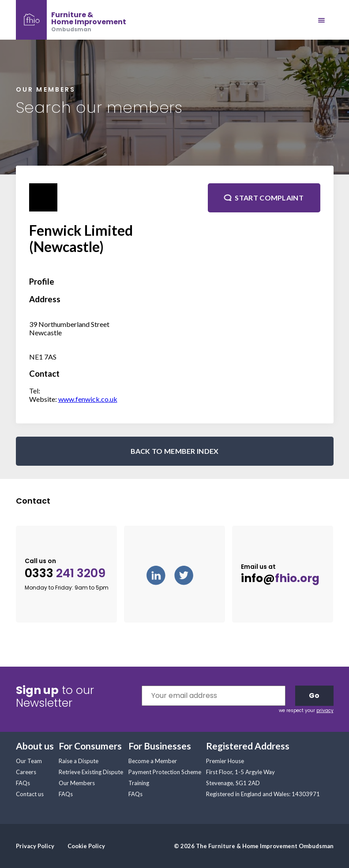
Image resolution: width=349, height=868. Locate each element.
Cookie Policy (86, 846)
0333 (65, 573)
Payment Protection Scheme (165, 772)
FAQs (23, 783)
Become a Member (153, 761)
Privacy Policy (35, 846)
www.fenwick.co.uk (88, 399)
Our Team (29, 761)
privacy (325, 710)
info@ (280, 579)
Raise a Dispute (79, 761)
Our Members (77, 783)
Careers (26, 772)
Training (139, 783)
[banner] (71, 20)
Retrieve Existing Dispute (91, 772)
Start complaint (269, 198)
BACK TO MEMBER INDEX (175, 451)
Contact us (30, 794)
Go (314, 696)
